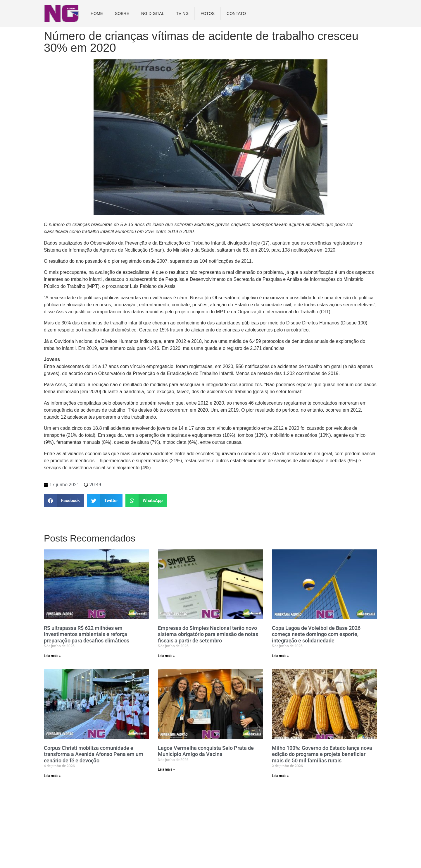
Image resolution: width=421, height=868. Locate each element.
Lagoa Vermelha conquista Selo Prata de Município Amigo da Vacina (206, 751)
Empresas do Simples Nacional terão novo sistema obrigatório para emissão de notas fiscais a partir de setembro (208, 634)
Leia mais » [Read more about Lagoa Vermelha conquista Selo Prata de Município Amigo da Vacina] (166, 769)
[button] (64, 501)
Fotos (208, 13)
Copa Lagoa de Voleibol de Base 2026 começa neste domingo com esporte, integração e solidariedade (316, 634)
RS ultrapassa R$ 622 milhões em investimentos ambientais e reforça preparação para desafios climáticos (87, 634)
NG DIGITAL (153, 13)
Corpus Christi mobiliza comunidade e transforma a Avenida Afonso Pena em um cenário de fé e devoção (94, 754)
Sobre (122, 13)
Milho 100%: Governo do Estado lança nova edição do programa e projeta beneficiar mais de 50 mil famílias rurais (322, 754)
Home (97, 13)
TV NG (182, 13)
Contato (236, 13)
